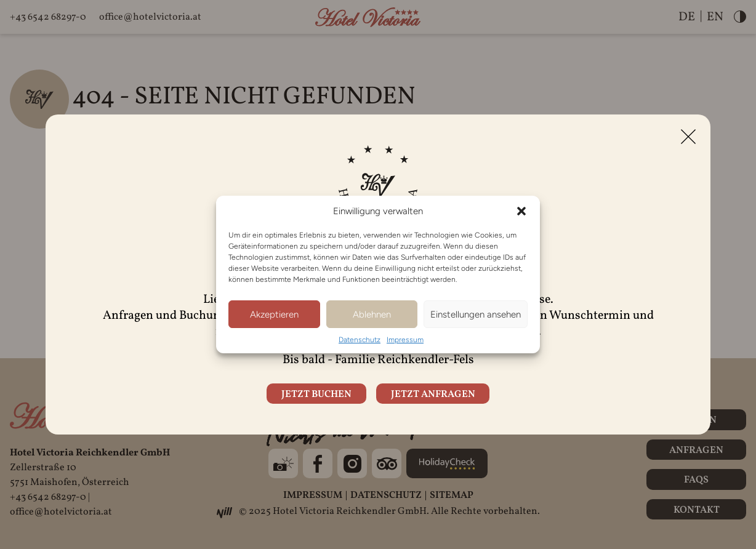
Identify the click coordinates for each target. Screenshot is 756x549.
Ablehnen (372, 315)
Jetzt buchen (316, 395)
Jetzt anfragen (433, 395)
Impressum (405, 340)
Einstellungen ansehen (476, 315)
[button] (521, 211)
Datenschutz (360, 340)
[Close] (688, 137)
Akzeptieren (274, 315)
